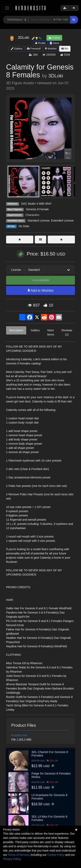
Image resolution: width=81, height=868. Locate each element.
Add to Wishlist (40, 291)
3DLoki (56, 76)
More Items (50, 332)
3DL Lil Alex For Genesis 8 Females (49, 818)
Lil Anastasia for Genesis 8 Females (49, 797)
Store (55, 43)
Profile (40, 43)
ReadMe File (19, 735)
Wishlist (51, 49)
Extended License (62, 221)
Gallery (17, 49)
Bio (65, 49)
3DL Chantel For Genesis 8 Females (50, 754)
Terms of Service (18, 855)
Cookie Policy (56, 855)
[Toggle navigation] (7, 8)
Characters (32, 215)
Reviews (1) (67, 332)
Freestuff (34, 49)
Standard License (38, 221)
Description (16, 330)
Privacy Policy (12, 859)
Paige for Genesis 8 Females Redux (51, 775)
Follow (54, 38)
